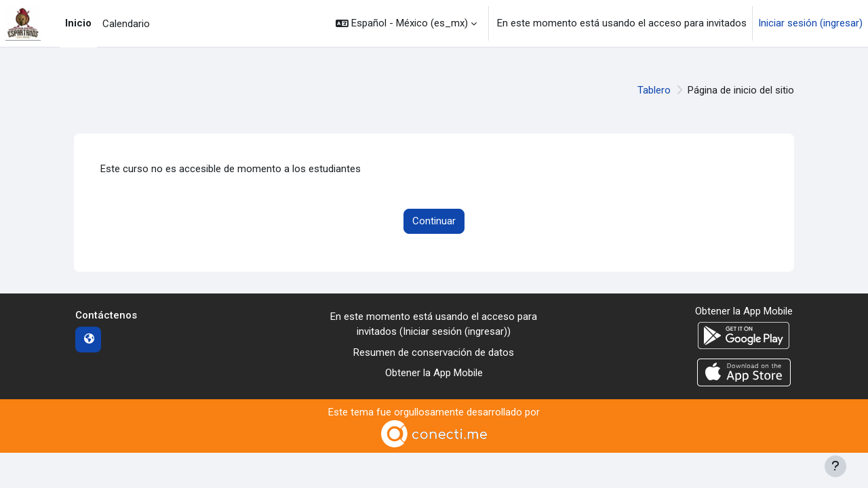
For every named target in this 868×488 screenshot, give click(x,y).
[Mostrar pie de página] (835, 466)
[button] (406, 23)
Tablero (654, 90)
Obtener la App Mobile (434, 373)
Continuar (434, 221)
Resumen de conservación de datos (434, 352)
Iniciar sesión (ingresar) (810, 23)
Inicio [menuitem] (78, 23)
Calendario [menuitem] (126, 24)
